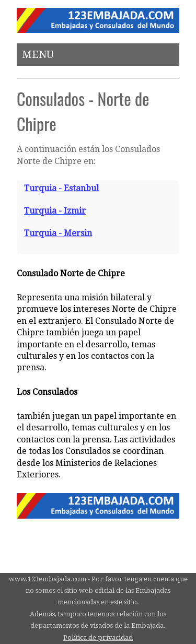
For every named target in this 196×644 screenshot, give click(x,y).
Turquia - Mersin (58, 233)
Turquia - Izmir (55, 211)
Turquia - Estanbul (61, 188)
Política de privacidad (98, 637)
